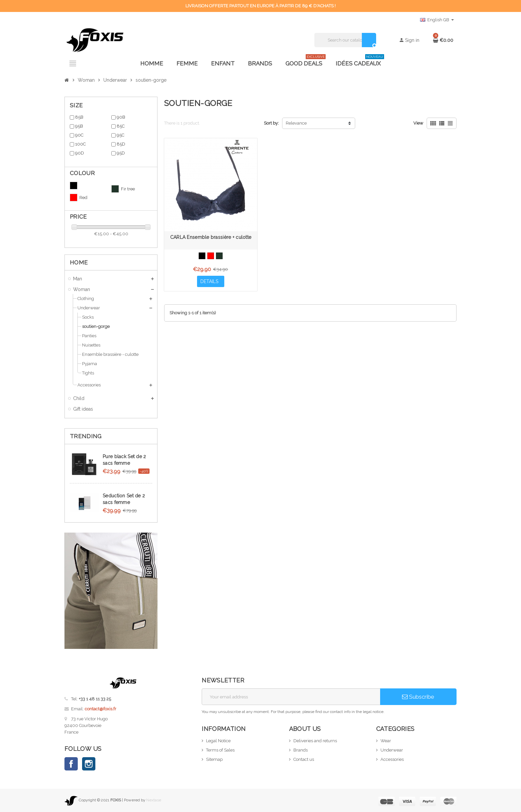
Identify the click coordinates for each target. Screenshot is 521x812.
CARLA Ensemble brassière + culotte (211, 237)
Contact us (304, 759)
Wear (386, 741)
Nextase (154, 800)
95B (79, 126)
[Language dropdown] (437, 20)
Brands (301, 750)
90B (121, 117)
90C (79, 135)
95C (120, 135)
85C (121, 126)
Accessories (392, 759)
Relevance (296, 123)
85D (121, 144)
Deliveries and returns (315, 741)
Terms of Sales (220, 750)
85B (79, 117)
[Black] (202, 256)
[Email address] (291, 697)
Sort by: (271, 123)
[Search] (345, 40)
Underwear (392, 750)
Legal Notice (218, 741)
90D (80, 153)
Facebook (71, 764)
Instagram (89, 764)
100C (80, 144)
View (418, 123)
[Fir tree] (219, 256)
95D (121, 153)
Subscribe (418, 697)
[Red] (211, 256)
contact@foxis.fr (101, 709)
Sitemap (214, 759)
